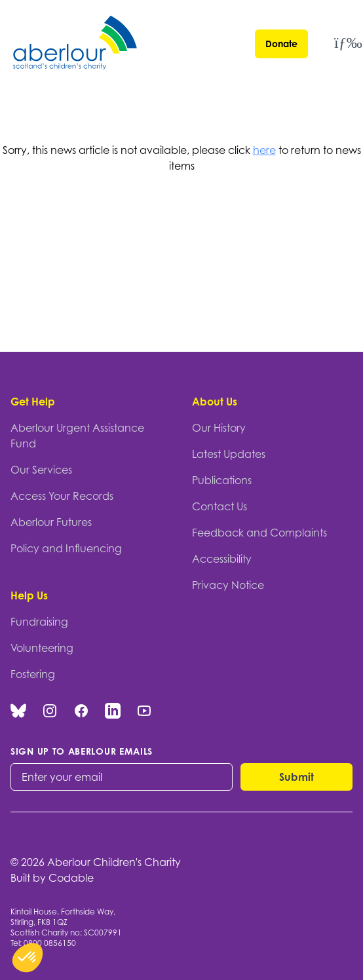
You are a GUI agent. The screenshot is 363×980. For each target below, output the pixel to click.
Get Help (33, 402)
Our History (219, 428)
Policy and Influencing (66, 548)
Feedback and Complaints (259, 533)
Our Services (41, 470)
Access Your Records (62, 496)
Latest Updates (229, 454)
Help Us (29, 595)
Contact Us (220, 506)
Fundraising (39, 622)
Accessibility (222, 559)
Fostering (33, 674)
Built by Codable (52, 878)
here (264, 150)
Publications (222, 480)
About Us (215, 402)
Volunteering (42, 648)
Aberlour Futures (51, 522)
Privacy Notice (228, 585)
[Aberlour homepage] (76, 45)
